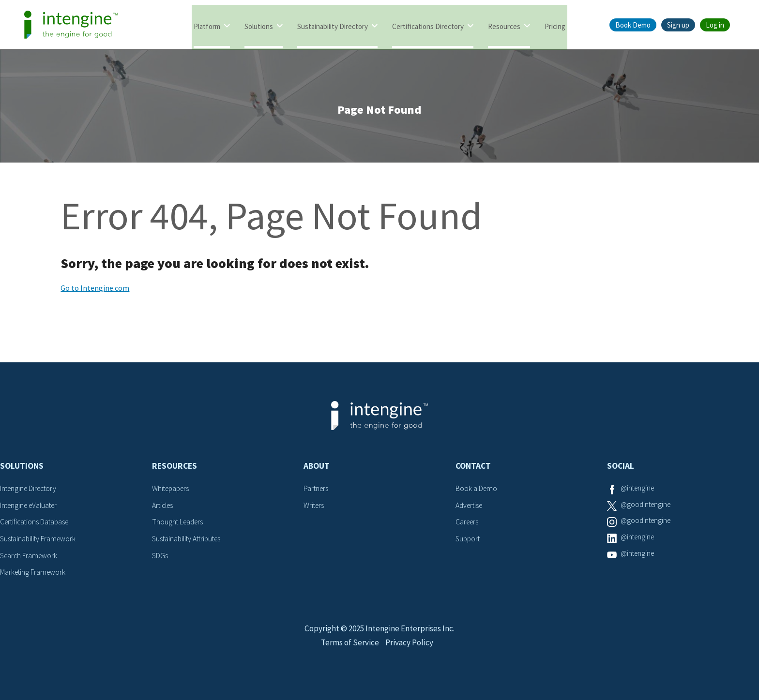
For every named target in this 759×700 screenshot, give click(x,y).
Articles (164, 508)
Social (621, 469)
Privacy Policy (411, 655)
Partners (317, 491)
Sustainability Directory (333, 25)
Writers (314, 508)
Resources (504, 25)
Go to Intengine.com (95, 291)
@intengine (639, 491)
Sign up (678, 25)
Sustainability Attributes (189, 541)
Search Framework (30, 558)
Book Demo (633, 25)
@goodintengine (647, 508)
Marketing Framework (34, 575)
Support (469, 541)
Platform (207, 25)
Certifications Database (36, 525)
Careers (468, 525)
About (317, 469)
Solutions (259, 25)
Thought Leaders (179, 525)
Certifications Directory (428, 25)
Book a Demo (477, 491)
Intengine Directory (30, 491)
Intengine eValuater (31, 508)
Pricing (555, 25)
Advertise (470, 508)
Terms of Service (349, 655)
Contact (473, 469)
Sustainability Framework (39, 541)
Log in (715, 25)
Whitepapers (172, 491)
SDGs (160, 558)
